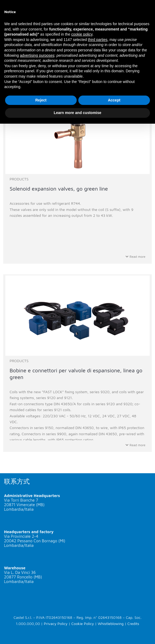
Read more (135, 257)
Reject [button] (41, 100)
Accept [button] (114, 100)
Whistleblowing (111, 624)
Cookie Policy (83, 624)
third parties (98, 40)
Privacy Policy (56, 624)
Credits (133, 624)
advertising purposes (37, 55)
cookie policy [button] (82, 34)
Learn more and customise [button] (77, 113)
